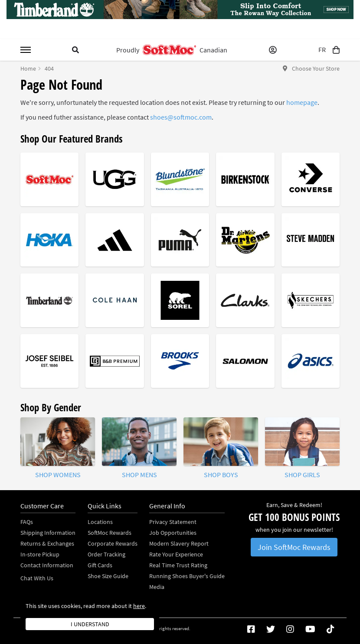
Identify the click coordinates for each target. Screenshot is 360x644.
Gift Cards (100, 565)
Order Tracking (106, 554)
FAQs (27, 522)
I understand (90, 624)
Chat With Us (37, 578)
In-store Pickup (40, 554)
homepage (302, 102)
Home (28, 68)
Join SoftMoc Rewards (294, 547)
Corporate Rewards (113, 543)
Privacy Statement (173, 522)
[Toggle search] (75, 50)
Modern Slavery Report (179, 543)
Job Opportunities (173, 533)
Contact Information (47, 565)
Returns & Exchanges (47, 543)
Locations (100, 522)
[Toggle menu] (26, 50)
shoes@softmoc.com (181, 117)
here (139, 606)
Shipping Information (48, 533)
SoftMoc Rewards (110, 533)
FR (322, 50)
